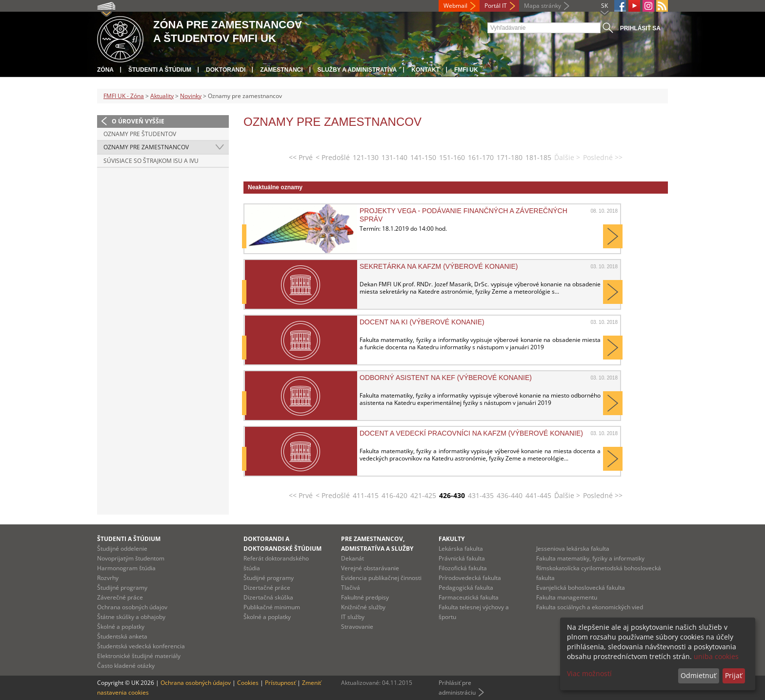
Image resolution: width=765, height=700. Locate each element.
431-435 (481, 495)
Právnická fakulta (462, 558)
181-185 (538, 157)
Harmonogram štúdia (126, 568)
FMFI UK (466, 70)
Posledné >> (603, 495)
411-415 (366, 495)
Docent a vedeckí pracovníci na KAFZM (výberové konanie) (471, 433)
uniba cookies (716, 656)
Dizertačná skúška (268, 597)
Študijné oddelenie (122, 549)
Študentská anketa (122, 636)
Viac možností (589, 673)
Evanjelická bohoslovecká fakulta (581, 588)
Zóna (105, 70)
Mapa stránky (543, 6)
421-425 (423, 495)
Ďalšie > (567, 495)
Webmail (455, 6)
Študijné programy (122, 588)
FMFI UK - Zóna (124, 96)
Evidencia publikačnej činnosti (381, 578)
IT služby (353, 617)
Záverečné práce (120, 597)
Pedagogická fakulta (466, 588)
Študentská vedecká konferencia (141, 646)
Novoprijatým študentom (131, 558)
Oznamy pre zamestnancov (146, 147)
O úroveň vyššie (138, 121)
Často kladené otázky (126, 666)
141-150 (423, 157)
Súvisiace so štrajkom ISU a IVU (151, 161)
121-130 (366, 157)
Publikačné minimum (272, 607)
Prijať (734, 675)
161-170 (481, 157)
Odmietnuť (698, 675)
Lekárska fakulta (461, 549)
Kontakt (425, 70)
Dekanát (352, 558)
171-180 (510, 157)
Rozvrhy (108, 578)
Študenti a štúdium (160, 70)
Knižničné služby (363, 607)
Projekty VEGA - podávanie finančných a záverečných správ (463, 215)
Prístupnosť (280, 683)
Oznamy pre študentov (140, 134)
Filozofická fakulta (463, 568)
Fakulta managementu (567, 597)
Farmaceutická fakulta (469, 597)
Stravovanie (357, 627)
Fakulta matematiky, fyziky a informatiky (590, 558)
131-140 (394, 157)
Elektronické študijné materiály (139, 656)
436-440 (510, 495)
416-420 (394, 495)
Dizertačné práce (267, 588)
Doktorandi (226, 70)
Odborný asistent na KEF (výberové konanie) (446, 378)
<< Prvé (301, 157)
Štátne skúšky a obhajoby (131, 617)
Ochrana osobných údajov (132, 607)
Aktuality (162, 96)
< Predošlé (333, 157)
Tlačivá (351, 588)
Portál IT (496, 6)
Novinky (191, 96)
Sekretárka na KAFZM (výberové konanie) (439, 266)
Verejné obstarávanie (370, 568)
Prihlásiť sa (640, 28)
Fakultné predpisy (365, 597)
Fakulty (452, 539)
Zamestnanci (281, 70)
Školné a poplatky (121, 627)
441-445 (538, 495)
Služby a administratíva (357, 70)
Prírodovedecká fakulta (470, 578)
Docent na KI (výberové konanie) (422, 322)
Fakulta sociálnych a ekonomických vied (590, 607)
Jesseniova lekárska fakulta (573, 549)
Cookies (248, 683)
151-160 (452, 157)
